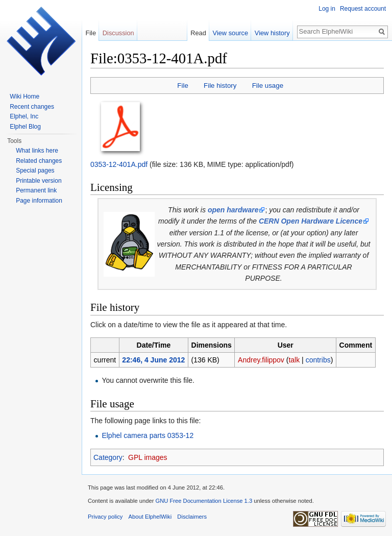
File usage (268, 86)
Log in (327, 9)
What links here (37, 151)
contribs (318, 360)
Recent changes (32, 107)
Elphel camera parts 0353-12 (148, 435)
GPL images (148, 457)
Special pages (35, 170)
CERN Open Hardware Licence (311, 221)
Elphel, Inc (24, 116)
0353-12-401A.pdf (119, 164)
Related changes (39, 161)
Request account (363, 9)
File (182, 86)
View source (230, 33)
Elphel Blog (25, 127)
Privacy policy (105, 517)
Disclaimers (192, 517)
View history (272, 33)
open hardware (233, 210)
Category (108, 457)
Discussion (118, 33)
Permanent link (36, 190)
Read (198, 33)
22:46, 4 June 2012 (153, 360)
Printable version (39, 181)
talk (294, 360)
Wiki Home (24, 96)
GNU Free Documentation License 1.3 (204, 501)
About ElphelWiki (150, 517)
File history (220, 86)
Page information (39, 201)
